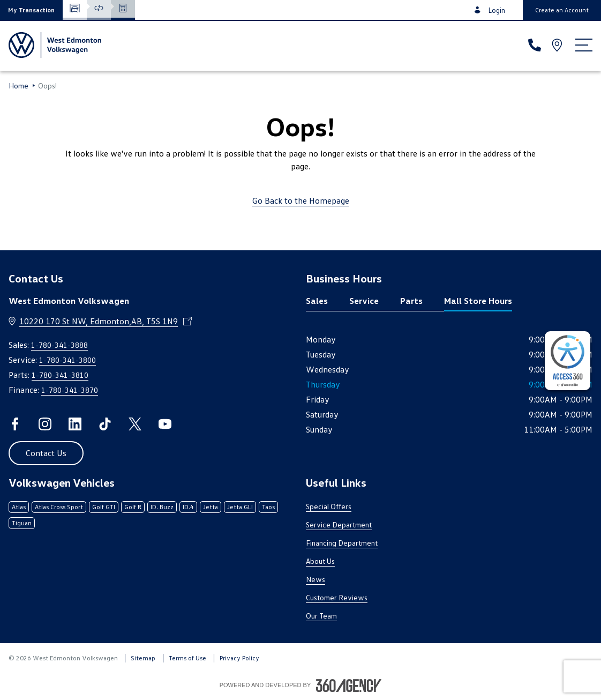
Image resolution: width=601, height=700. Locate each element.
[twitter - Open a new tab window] (135, 424)
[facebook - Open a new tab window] (15, 424)
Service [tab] (364, 301)
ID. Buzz (162, 507)
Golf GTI (104, 507)
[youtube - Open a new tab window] (165, 424)
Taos (268, 507)
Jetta (211, 507)
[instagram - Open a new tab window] (45, 424)
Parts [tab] (411, 301)
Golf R (133, 507)
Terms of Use (187, 658)
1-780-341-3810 (60, 375)
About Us (320, 561)
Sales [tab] (317, 301)
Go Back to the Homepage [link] (301, 200)
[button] (31, 10)
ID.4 (188, 507)
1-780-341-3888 (59, 345)
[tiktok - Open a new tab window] (105, 424)
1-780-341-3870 (70, 390)
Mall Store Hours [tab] (478, 301)
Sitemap (143, 658)
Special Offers (329, 506)
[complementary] (568, 361)
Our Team (321, 616)
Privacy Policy (239, 658)
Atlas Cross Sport (59, 507)
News (315, 579)
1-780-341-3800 (67, 360)
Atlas (19, 507)
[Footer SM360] (349, 686)
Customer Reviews (337, 597)
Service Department (339, 524)
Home (18, 86)
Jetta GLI (240, 507)
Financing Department (342, 543)
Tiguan (22, 523)
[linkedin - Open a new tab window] (75, 424)
